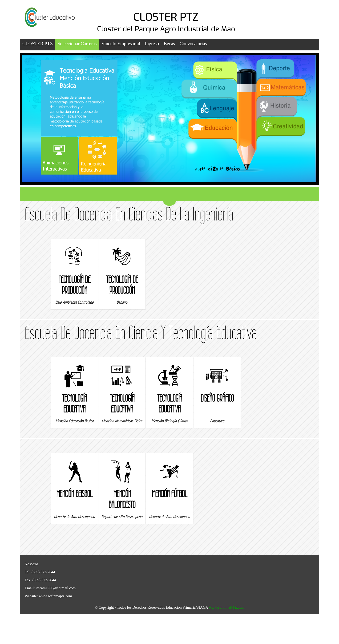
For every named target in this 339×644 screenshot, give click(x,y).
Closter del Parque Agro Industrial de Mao (166, 29)
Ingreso (152, 44)
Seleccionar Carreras (77, 44)
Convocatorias (193, 44)
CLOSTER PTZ (166, 17)
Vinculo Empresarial (121, 44)
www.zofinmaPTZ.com (226, 607)
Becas (169, 44)
